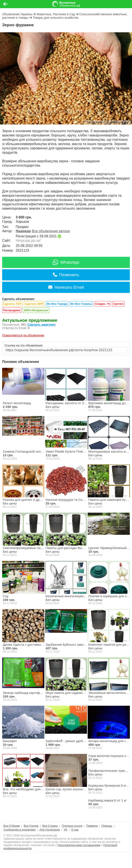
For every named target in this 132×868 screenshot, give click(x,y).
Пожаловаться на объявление (23, 335)
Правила (92, 826)
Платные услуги (72, 826)
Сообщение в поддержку (20, 830)
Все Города (31, 826)
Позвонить (66, 275)
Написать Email (66, 287)
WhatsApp (66, 262)
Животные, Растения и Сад (56, 14)
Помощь (107, 826)
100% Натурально (36, 310)
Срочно (118, 304)
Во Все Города (57, 304)
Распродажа (12, 310)
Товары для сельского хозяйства (56, 18)
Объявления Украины (17, 14)
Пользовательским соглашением (79, 845)
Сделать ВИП (34, 304)
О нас (75, 830)
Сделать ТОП (12, 304)
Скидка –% (102, 304)
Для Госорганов (50, 830)
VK (66, 830)
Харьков (22, 222)
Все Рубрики (12, 826)
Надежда (23, 231)
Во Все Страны (81, 304)
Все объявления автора (51, 231)
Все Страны (50, 826)
